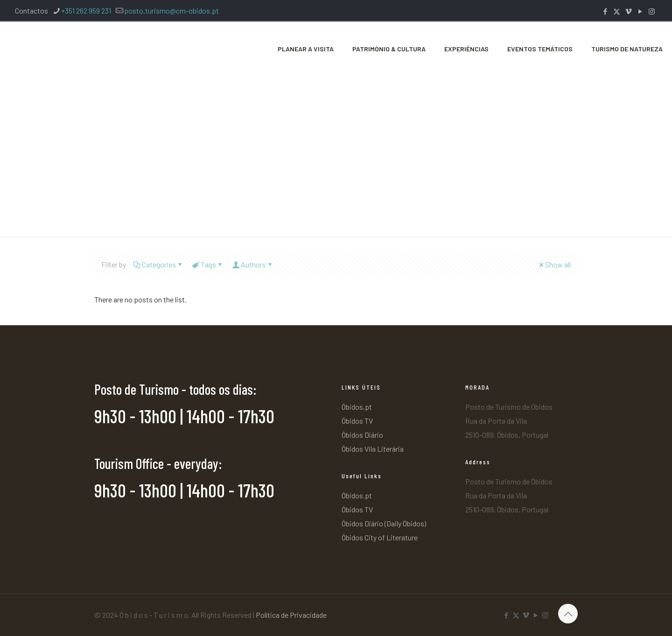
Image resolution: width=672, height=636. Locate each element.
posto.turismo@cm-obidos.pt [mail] (171, 10)
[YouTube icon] (640, 11)
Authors (253, 264)
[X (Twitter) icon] (617, 11)
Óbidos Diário (362, 435)
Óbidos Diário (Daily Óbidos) (384, 523)
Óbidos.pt (357, 407)
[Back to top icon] (568, 614)
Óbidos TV (357, 421)
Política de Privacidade (291, 615)
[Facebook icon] (605, 11)
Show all (554, 264)
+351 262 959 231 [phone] (86, 10)
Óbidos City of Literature (380, 537)
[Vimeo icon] (628, 11)
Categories (158, 264)
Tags (208, 264)
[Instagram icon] (652, 11)
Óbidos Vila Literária (373, 449)
